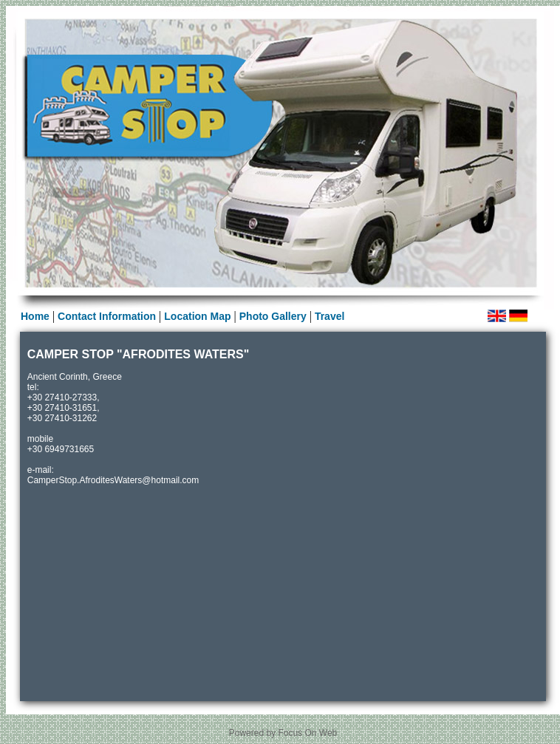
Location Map (197, 316)
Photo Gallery (274, 316)
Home (35, 316)
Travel (329, 316)
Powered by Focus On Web (283, 733)
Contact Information (107, 316)
